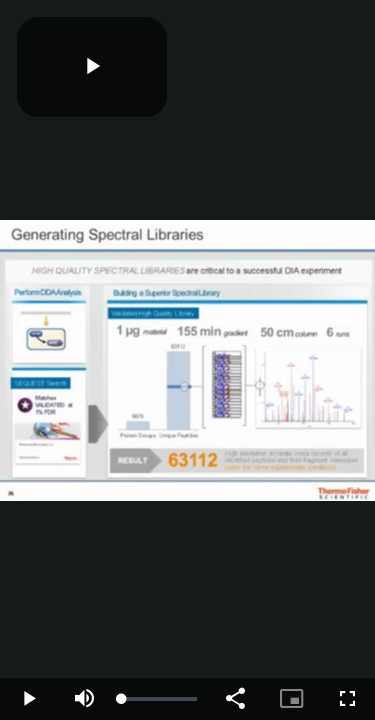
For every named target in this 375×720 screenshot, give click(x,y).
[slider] (159, 699)
